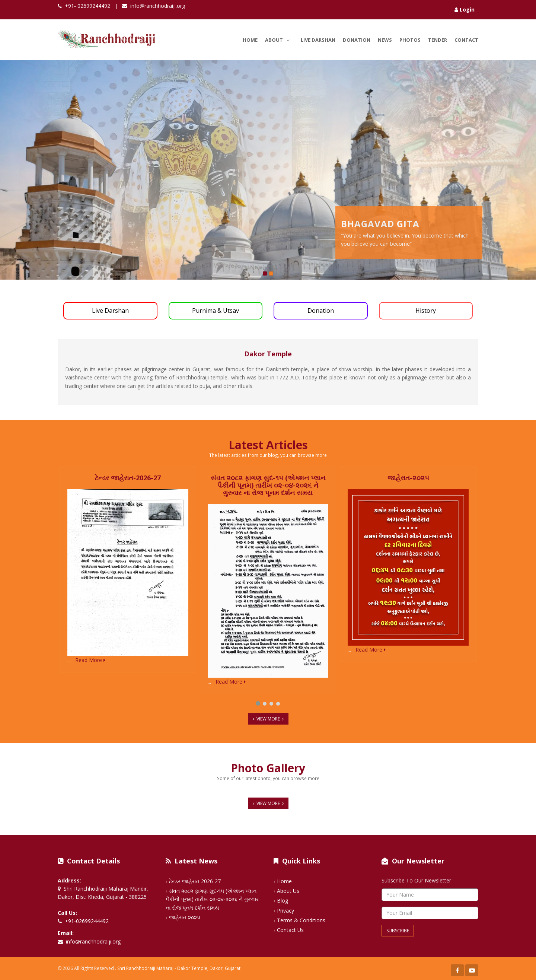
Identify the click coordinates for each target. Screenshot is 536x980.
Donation (357, 40)
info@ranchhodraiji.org (158, 6)
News (385, 40)
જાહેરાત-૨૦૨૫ (185, 917)
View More (268, 719)
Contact (466, 40)
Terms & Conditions (301, 920)
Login (465, 9)
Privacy (285, 911)
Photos (410, 40)
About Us (288, 891)
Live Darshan (318, 40)
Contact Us (290, 930)
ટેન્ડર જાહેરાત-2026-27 (195, 881)
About (279, 39)
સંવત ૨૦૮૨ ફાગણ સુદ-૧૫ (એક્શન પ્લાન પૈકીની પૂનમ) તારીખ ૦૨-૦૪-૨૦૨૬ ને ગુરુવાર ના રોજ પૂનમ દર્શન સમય (212, 899)
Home (250, 40)
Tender (438, 40)
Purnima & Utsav (216, 311)
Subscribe (398, 931)
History (426, 311)
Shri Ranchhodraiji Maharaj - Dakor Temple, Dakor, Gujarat (179, 968)
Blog (283, 901)
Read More (90, 660)
